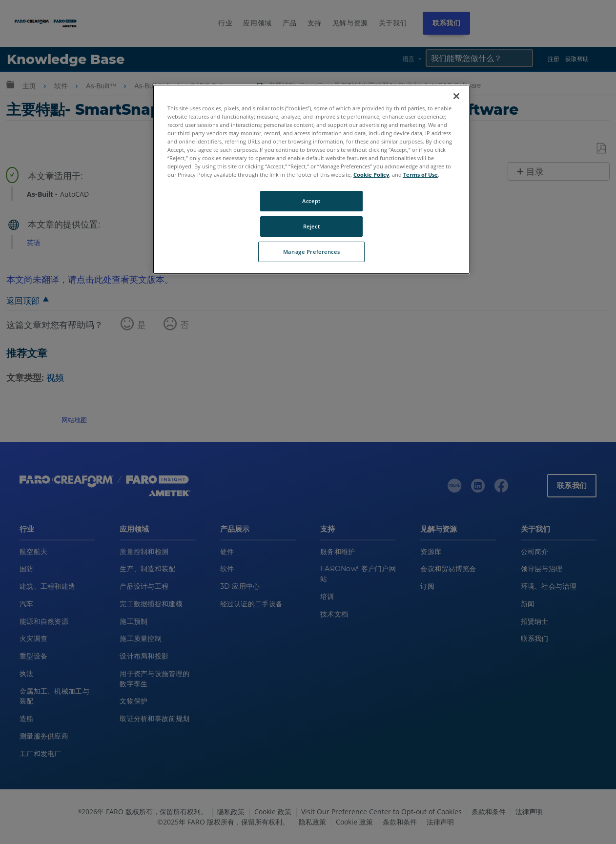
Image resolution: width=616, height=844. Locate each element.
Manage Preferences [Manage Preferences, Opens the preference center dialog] (311, 252)
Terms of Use (421, 175)
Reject (311, 226)
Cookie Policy (371, 175)
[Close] (456, 96)
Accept (311, 201)
